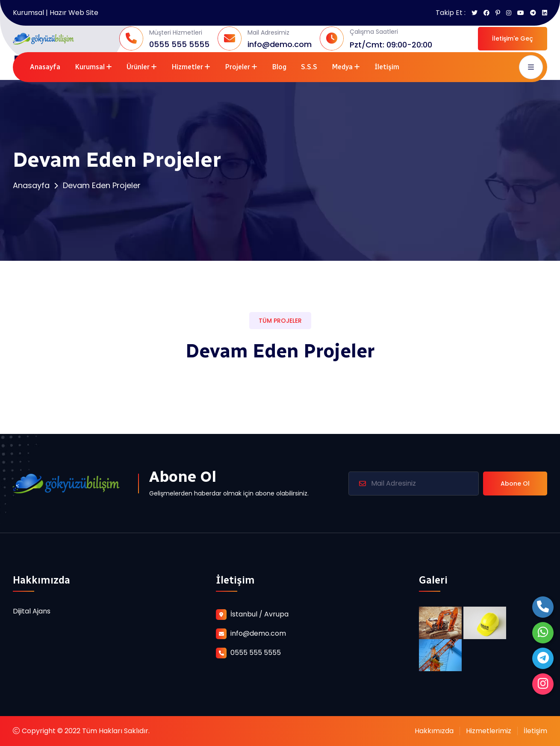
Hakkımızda (434, 731)
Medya (342, 67)
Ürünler (138, 67)
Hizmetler (187, 67)
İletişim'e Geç (513, 38)
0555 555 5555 (179, 44)
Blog (279, 67)
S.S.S (309, 67)
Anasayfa (45, 67)
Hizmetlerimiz (489, 731)
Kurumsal (90, 67)
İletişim (387, 67)
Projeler (237, 67)
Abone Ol (515, 484)
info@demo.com (280, 44)
